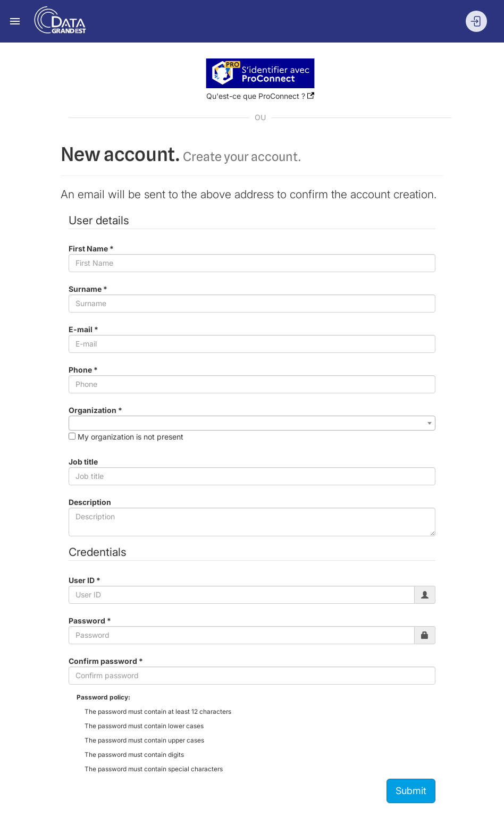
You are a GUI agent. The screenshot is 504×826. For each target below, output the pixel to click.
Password (90, 621)
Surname (88, 289)
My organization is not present (131, 437)
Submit (411, 791)
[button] (260, 73)
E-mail (83, 329)
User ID (85, 580)
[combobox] (252, 423)
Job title (83, 462)
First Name (91, 248)
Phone (83, 370)
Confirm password (106, 661)
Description (90, 502)
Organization (95, 410)
